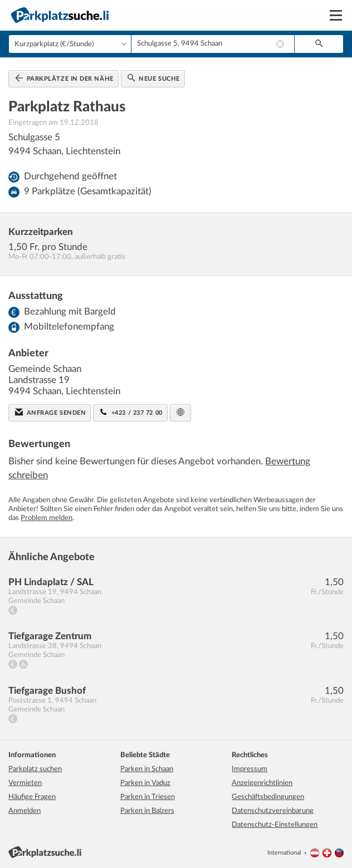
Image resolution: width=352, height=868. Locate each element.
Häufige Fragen (32, 797)
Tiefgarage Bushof (47, 691)
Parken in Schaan (147, 769)
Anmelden (25, 811)
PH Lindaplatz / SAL (51, 582)
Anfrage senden (50, 412)
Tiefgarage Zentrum (50, 636)
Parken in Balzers (147, 811)
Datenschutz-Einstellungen (275, 825)
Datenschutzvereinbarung (273, 811)
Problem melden (47, 518)
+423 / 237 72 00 (131, 412)
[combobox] (213, 44)
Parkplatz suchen (35, 769)
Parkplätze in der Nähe (64, 78)
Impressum (250, 769)
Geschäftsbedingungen (268, 797)
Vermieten (25, 783)
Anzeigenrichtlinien (262, 783)
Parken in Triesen (148, 797)
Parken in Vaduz (145, 783)
